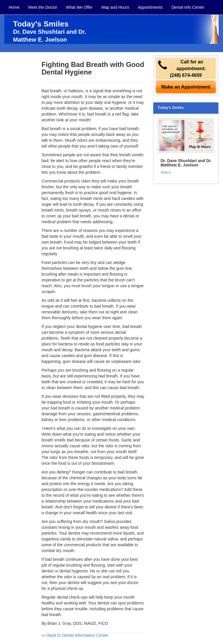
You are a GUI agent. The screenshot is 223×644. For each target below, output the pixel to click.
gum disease (91, 108)
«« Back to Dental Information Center (75, 635)
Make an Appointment (186, 87)
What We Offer (79, 7)
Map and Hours (115, 7)
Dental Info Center (188, 7)
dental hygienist (73, 571)
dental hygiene (89, 327)
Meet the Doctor (43, 7)
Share (165, 172)
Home (14, 7)
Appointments (150, 7)
